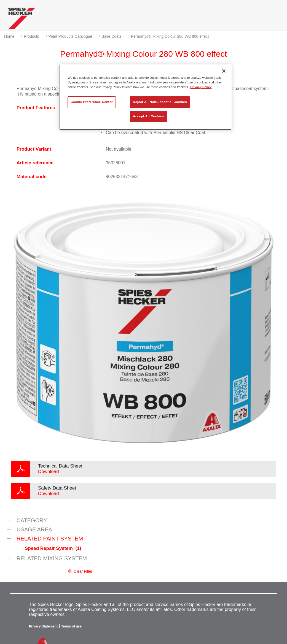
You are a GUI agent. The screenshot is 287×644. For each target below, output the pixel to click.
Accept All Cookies (148, 116)
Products (31, 36)
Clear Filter (83, 571)
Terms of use (71, 626)
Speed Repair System (53, 548)
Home (9, 36)
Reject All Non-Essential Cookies (160, 102)
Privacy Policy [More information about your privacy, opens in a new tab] (201, 87)
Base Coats (111, 36)
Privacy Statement (43, 626)
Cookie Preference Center (92, 102)
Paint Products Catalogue (70, 36)
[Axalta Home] (22, 20)
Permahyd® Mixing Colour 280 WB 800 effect (170, 36)
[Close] (224, 71)
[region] (145, 97)
